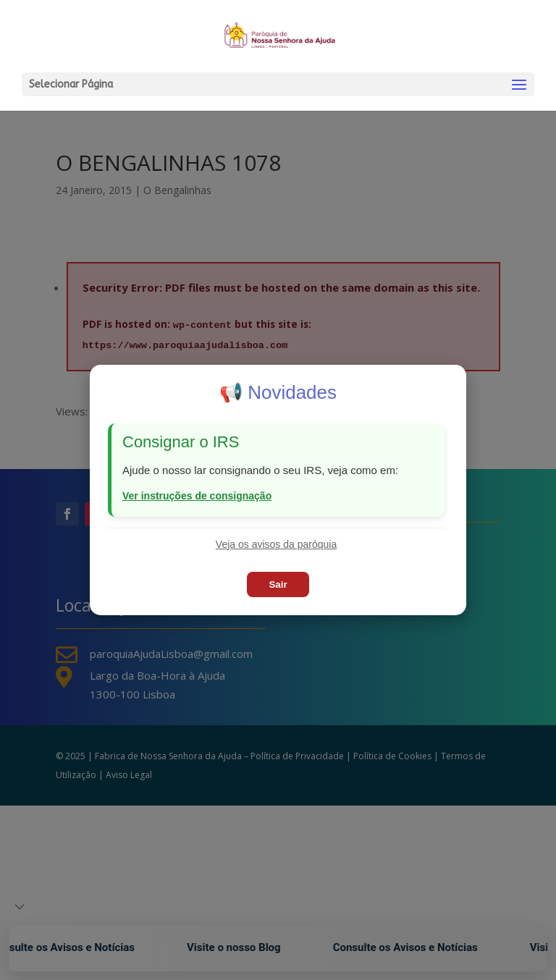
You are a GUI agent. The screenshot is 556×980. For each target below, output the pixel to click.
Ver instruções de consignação (197, 496)
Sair (278, 584)
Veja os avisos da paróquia (276, 544)
